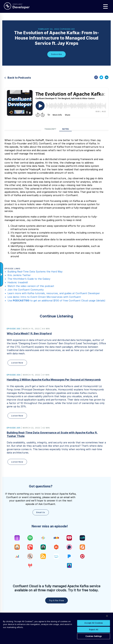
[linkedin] (107, 78)
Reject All (93, 630)
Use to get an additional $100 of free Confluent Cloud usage (51, 301)
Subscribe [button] (56, 54)
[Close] (107, 616)
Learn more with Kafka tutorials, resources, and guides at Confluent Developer (54, 293)
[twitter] (101, 78)
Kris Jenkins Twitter (19, 275)
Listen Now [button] (17, 363)
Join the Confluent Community (26, 290)
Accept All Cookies (93, 623)
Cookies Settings (94, 636)
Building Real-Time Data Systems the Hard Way (35, 272)
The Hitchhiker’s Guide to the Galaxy (29, 279)
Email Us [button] (41, 512)
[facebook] (96, 78)
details (101, 301)
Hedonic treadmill (18, 282)
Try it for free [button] (56, 600)
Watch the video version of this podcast (31, 286)
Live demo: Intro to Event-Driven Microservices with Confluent (44, 297)
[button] (56, 347)
